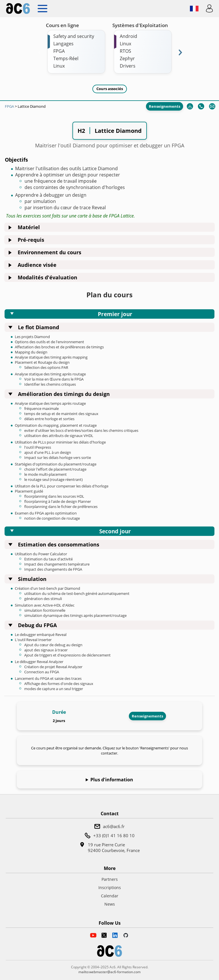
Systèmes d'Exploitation (140, 25)
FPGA (59, 51)
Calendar (110, 896)
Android (128, 36)
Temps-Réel (66, 58)
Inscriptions (110, 888)
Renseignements (165, 106)
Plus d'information (112, 780)
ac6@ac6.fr (114, 826)
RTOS (125, 51)
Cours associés (110, 89)
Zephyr (127, 58)
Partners (110, 879)
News (110, 904)
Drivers (128, 66)
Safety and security (74, 36)
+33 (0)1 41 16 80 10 (114, 835)
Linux (59, 66)
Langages (63, 44)
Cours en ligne (62, 25)
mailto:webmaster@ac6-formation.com (109, 972)
